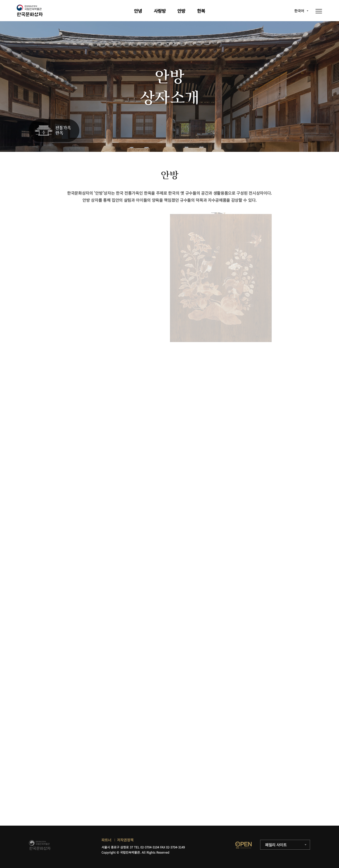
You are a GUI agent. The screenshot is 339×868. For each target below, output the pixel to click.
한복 (201, 11)
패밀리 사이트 (276, 845)
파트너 (106, 840)
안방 (181, 11)
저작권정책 (125, 840)
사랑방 (160, 11)
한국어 (299, 11)
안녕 (138, 11)
